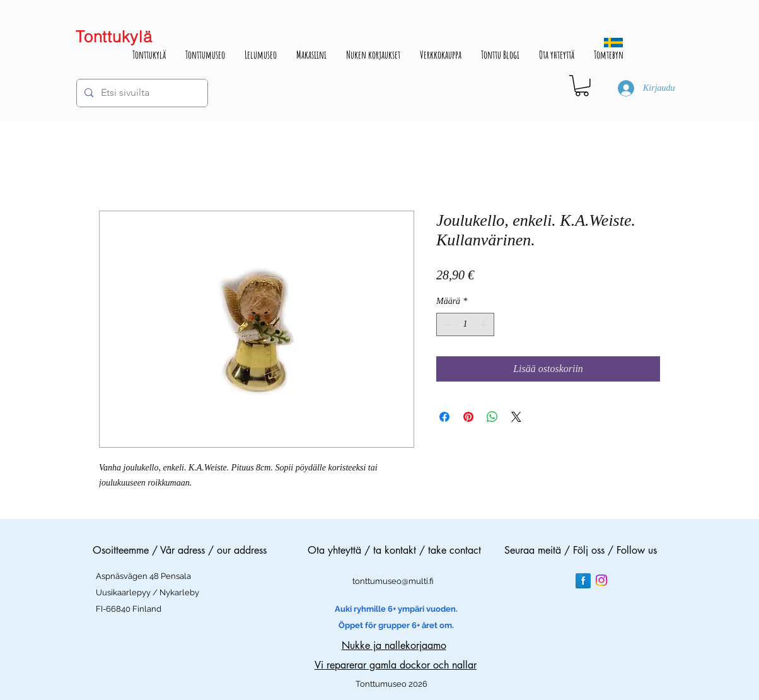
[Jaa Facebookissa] (444, 417)
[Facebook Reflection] (583, 581)
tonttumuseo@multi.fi (393, 581)
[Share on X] (516, 417)
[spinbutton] (465, 324)
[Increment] (484, 324)
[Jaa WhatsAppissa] (492, 417)
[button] (582, 86)
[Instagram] (601, 580)
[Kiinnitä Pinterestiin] (468, 417)
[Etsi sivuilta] (141, 93)
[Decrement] (446, 324)
